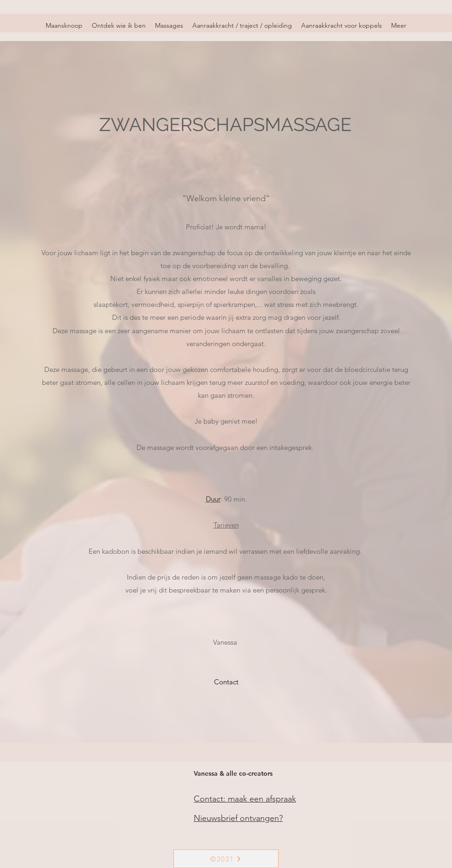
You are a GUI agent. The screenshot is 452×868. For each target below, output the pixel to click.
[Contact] (226, 682)
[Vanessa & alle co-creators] (235, 773)
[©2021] (226, 859)
